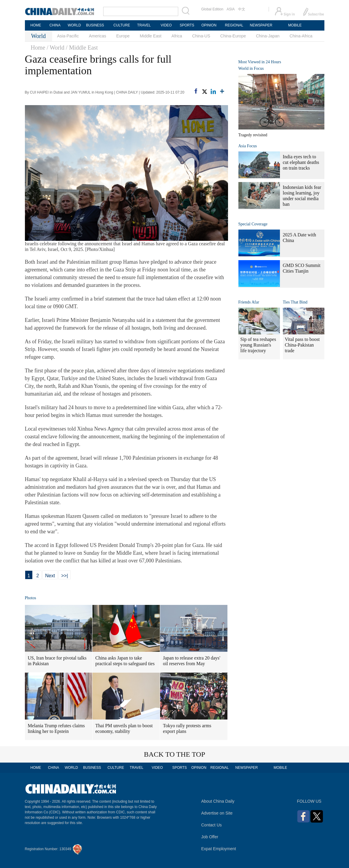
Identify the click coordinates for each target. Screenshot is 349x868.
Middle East (150, 36)
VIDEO (166, 25)
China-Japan (268, 36)
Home (38, 48)
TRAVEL (144, 25)
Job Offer (210, 837)
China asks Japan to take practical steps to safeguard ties (125, 661)
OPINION (209, 25)
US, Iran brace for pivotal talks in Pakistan (57, 661)
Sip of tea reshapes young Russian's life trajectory (258, 345)
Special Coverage (253, 224)
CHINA (55, 25)
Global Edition (212, 9)
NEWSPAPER (261, 25)
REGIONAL (234, 25)
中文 (242, 9)
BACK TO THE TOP (174, 754)
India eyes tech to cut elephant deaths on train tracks (301, 162)
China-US (201, 36)
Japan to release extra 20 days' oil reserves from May (192, 661)
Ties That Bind (295, 302)
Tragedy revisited (253, 135)
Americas (98, 36)
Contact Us (212, 825)
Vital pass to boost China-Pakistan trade (302, 345)
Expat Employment (219, 849)
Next (50, 576)
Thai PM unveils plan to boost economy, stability (124, 728)
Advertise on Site (217, 813)
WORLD (74, 25)
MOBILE (295, 25)
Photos (31, 598)
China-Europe (233, 36)
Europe (123, 36)
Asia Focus (248, 146)
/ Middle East (82, 48)
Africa (177, 36)
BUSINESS (95, 25)
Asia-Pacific (68, 36)
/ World (55, 48)
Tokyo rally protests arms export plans (187, 728)
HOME (36, 25)
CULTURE (122, 25)
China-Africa (301, 36)
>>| (64, 576)
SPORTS (187, 25)
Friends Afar (249, 302)
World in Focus (251, 68)
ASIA (231, 9)
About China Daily (218, 801)
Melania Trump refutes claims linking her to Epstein (56, 728)
